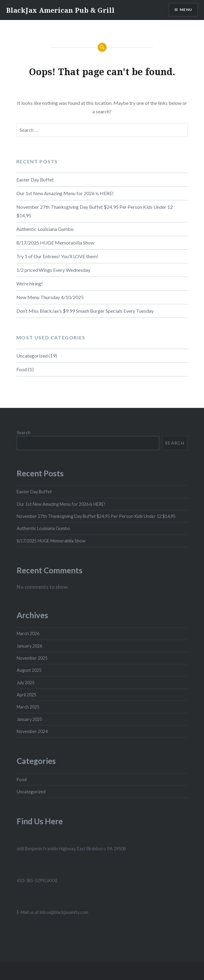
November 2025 (32, 658)
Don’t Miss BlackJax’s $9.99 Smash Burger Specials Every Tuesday (85, 311)
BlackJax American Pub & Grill (60, 10)
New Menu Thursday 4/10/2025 (50, 297)
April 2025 (27, 695)
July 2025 (26, 683)
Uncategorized (32, 356)
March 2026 (28, 633)
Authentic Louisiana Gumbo (45, 229)
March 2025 (28, 707)
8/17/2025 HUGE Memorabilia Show (55, 243)
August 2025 (29, 670)
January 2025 (29, 719)
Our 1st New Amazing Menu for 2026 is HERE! (65, 193)
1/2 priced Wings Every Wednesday (53, 270)
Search (24, 433)
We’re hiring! (30, 283)
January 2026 (29, 646)
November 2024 (32, 731)
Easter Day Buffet (35, 180)
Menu (186, 10)
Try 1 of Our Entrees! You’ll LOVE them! (57, 256)
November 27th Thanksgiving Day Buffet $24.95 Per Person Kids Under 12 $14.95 (95, 211)
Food (22, 369)
